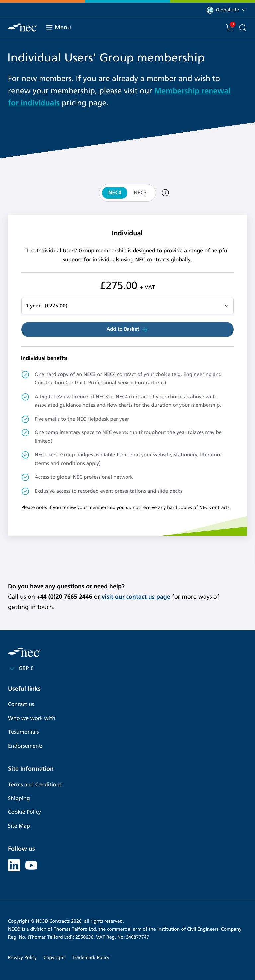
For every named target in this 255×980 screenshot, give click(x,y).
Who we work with (32, 719)
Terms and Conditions (35, 785)
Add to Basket (127, 330)
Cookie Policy (24, 812)
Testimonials (23, 732)
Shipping (19, 799)
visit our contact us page (136, 597)
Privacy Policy (22, 958)
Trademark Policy (91, 958)
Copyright (54, 958)
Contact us (21, 705)
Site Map (19, 826)
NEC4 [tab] (115, 193)
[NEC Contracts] (23, 27)
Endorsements (25, 746)
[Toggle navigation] (49, 28)
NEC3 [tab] (140, 193)
